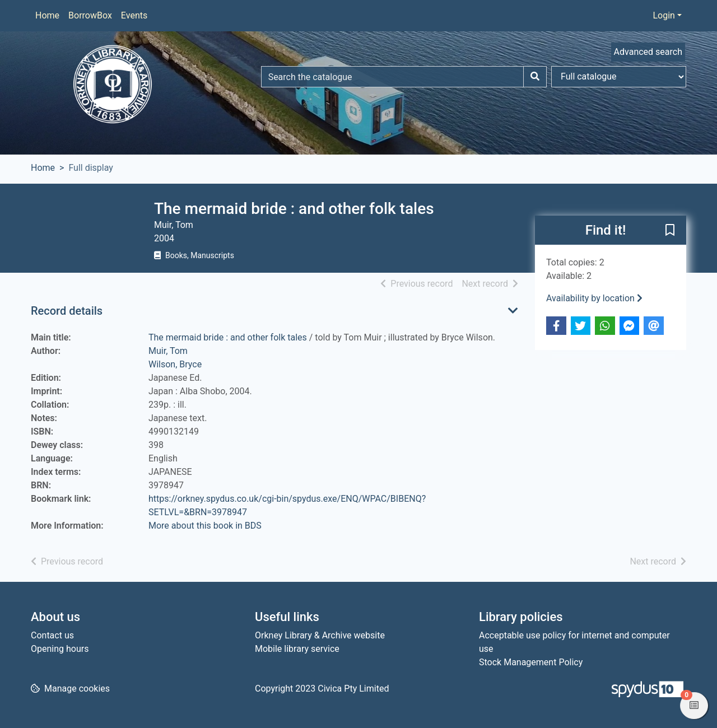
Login (664, 15)
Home (47, 15)
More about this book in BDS (205, 526)
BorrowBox (90, 15)
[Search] (535, 77)
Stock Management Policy (531, 662)
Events (134, 15)
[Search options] (619, 77)
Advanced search (648, 52)
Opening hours (60, 649)
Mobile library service (297, 649)
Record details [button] (67, 311)
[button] (670, 231)
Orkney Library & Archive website (320, 635)
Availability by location (594, 298)
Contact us (52, 635)
